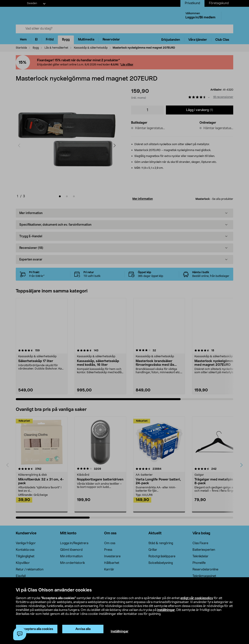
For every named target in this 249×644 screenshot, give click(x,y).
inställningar (166, 610)
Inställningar (120, 632)
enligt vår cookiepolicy (197, 598)
